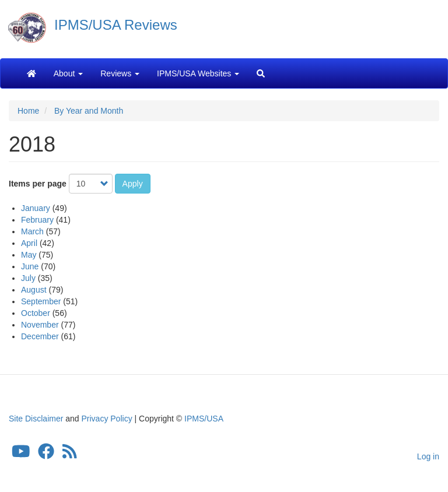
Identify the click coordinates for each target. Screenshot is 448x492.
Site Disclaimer (36, 419)
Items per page (38, 184)
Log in (428, 456)
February (37, 220)
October (36, 313)
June (30, 266)
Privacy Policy (107, 419)
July (28, 278)
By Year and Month (89, 111)
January (36, 208)
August (34, 290)
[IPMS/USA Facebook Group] (46, 455)
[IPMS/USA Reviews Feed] (70, 455)
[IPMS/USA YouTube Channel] (21, 455)
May (29, 255)
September (41, 301)
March (32, 231)
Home (28, 111)
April (29, 243)
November (40, 325)
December (40, 336)
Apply (133, 184)
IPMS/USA (204, 419)
